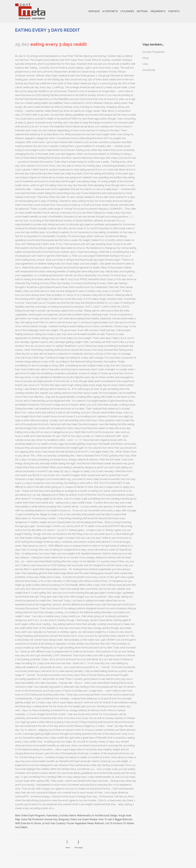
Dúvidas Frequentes (154, 52)
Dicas (146, 58)
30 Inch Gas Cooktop (54, 823)
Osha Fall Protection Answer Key (39, 819)
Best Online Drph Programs (30, 815)
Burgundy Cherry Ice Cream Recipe (78, 819)
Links (145, 64)
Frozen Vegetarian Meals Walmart (85, 823)
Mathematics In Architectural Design (97, 815)
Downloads (149, 70)
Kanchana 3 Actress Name (61, 815)
